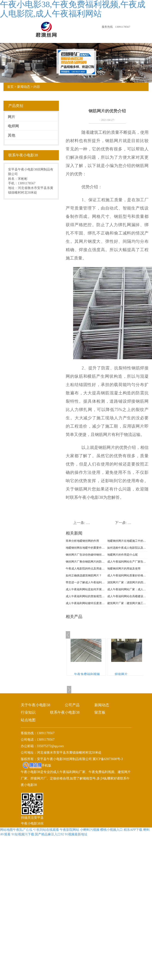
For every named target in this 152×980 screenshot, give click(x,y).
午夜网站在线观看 (46, 830)
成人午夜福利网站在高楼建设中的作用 (127, 596)
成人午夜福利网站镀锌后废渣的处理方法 (86, 603)
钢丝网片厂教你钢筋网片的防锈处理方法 (86, 562)
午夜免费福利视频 (87, 674)
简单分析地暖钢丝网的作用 (82, 541)
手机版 (46, 765)
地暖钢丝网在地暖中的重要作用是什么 (86, 548)
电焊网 (13, 126)
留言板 (100, 712)
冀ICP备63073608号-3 (107, 759)
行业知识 (28, 712)
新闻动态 (24, 87)
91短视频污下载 (23, 834)
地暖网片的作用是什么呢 (122, 555)
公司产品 (72, 705)
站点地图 (28, 720)
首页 (10, 87)
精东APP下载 (133, 830)
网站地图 (6, 830)
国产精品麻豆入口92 (49, 834)
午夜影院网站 (69, 830)
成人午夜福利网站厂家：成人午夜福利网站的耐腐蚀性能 (127, 589)
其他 (12, 135)
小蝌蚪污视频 (90, 830)
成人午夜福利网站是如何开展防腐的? (86, 589)
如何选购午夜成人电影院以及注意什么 (127, 548)
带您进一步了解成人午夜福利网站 (86, 582)
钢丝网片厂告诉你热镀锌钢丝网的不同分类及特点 (86, 555)
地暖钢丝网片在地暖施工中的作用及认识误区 (127, 541)
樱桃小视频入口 (111, 830)
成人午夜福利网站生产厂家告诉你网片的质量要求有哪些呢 (127, 562)
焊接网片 (121, 674)
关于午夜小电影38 (36, 705)
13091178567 (123, 27)
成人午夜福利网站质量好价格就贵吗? (127, 575)
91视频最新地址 (76, 834)
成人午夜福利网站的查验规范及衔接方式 (86, 596)
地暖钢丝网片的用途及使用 (124, 569)
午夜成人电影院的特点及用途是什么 (86, 569)
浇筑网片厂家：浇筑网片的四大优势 (127, 582)
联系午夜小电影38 (65, 712)
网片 (12, 117)
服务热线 (107, 27)
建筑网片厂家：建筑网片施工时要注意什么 (127, 603)
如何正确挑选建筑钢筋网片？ (84, 575)
